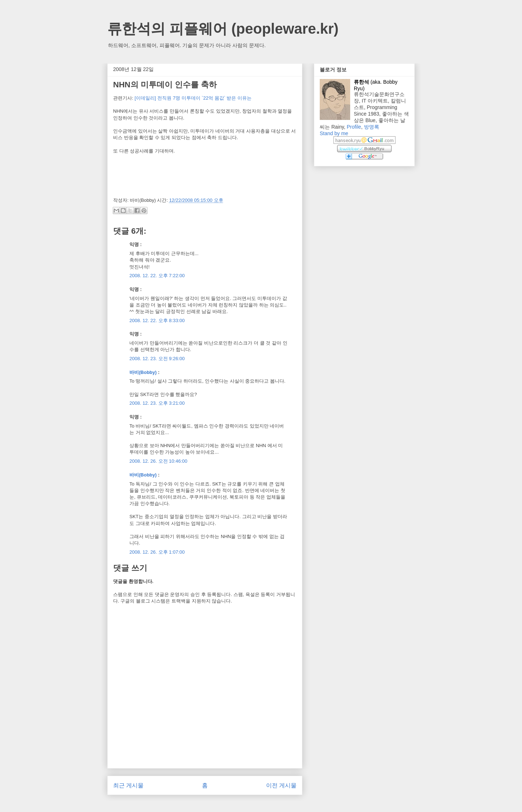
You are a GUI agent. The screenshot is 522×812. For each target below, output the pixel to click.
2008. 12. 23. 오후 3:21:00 (157, 403)
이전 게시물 (281, 785)
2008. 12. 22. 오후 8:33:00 (157, 320)
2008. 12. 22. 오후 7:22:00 (157, 276)
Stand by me (334, 133)
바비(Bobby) (143, 372)
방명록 (372, 127)
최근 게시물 (128, 785)
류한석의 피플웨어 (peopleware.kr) (223, 29)
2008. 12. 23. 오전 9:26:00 (157, 359)
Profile (354, 127)
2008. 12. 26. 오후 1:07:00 (157, 552)
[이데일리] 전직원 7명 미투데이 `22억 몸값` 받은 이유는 (193, 98)
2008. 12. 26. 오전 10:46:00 (158, 461)
